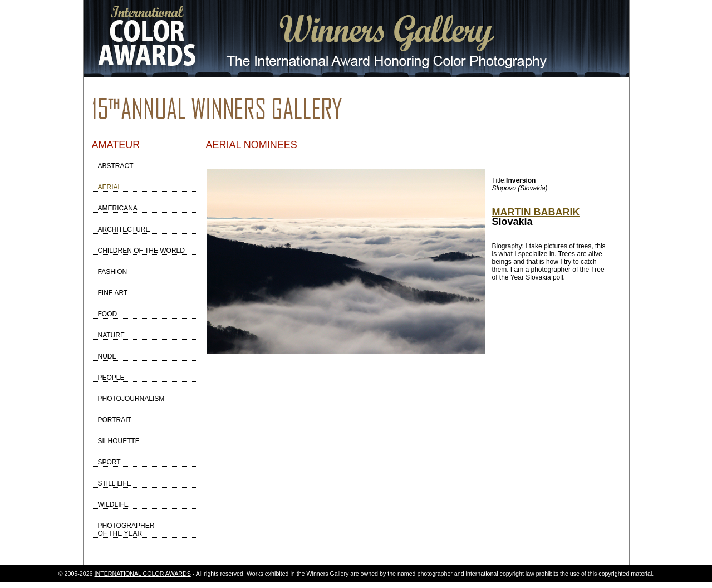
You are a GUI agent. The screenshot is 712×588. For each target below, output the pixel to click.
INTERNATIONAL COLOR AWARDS (143, 574)
